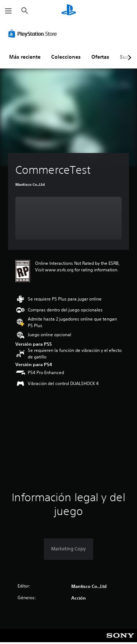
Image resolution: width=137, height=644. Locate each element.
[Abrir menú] (8, 11)
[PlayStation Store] (34, 34)
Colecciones (66, 57)
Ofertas (100, 57)
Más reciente (25, 57)
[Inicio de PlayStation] (69, 11)
